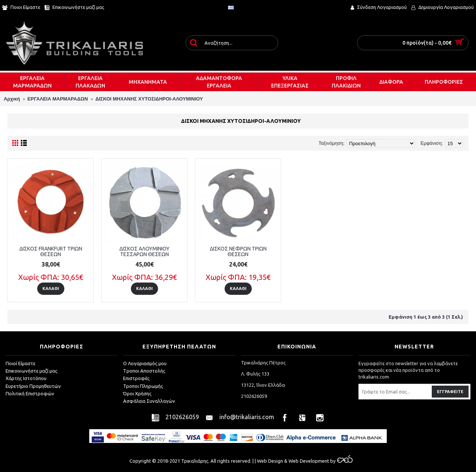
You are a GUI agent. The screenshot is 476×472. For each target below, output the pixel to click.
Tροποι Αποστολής (144, 371)
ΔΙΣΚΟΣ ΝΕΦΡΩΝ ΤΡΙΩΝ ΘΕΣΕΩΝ (238, 251)
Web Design (270, 461)
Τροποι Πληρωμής (143, 386)
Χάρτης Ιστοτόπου (26, 378)
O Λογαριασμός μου (145, 363)
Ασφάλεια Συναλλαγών (149, 401)
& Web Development (306, 461)
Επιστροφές (136, 378)
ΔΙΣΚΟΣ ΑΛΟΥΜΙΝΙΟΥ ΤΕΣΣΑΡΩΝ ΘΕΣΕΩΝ (144, 251)
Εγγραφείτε (450, 392)
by (341, 461)
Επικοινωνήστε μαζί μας (31, 371)
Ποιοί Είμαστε (20, 363)
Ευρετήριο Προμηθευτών (33, 386)
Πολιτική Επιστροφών (30, 393)
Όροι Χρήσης (137, 393)
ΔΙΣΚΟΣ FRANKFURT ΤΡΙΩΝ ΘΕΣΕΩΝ (51, 251)
